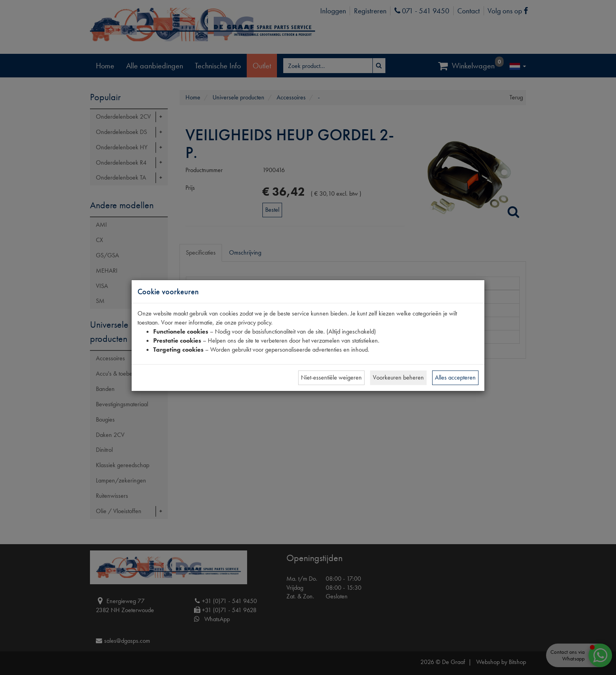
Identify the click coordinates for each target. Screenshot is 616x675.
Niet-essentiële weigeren (331, 377)
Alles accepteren (455, 377)
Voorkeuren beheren (398, 377)
